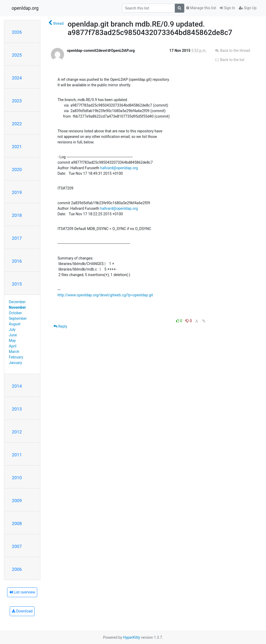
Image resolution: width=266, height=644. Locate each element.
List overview (22, 592)
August (15, 324)
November (18, 307)
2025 (17, 55)
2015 (17, 284)
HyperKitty (132, 637)
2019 (17, 192)
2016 (17, 261)
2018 (17, 215)
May (12, 341)
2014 (17, 386)
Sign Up (248, 8)
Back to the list (229, 60)
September (18, 318)
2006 (17, 569)
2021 (17, 147)
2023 (17, 101)
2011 (17, 455)
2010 (17, 478)
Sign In (228, 8)
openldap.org (25, 8)
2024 (17, 78)
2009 (17, 501)
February (16, 357)
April (13, 346)
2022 (17, 124)
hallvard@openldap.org (119, 168)
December (17, 302)
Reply (60, 326)
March (14, 352)
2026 (17, 32)
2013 (17, 409)
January (16, 363)
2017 (17, 238)
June (13, 335)
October (15, 313)
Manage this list (201, 8)
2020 (17, 169)
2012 (17, 432)
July (12, 330)
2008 (17, 523)
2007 (17, 546)
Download (22, 611)
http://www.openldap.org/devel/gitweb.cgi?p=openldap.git (105, 295)
